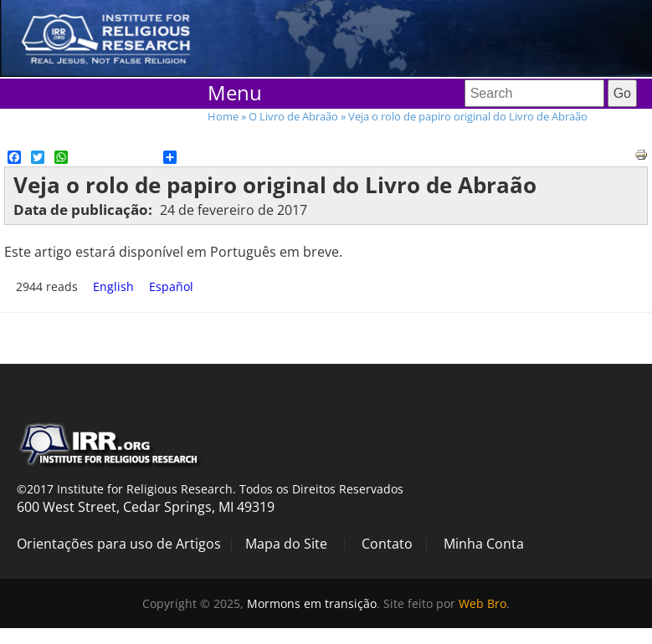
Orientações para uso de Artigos (119, 544)
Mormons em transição (312, 603)
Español (171, 286)
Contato (387, 544)
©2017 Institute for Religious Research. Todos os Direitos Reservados (210, 489)
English (113, 286)
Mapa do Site (286, 544)
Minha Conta (484, 544)
